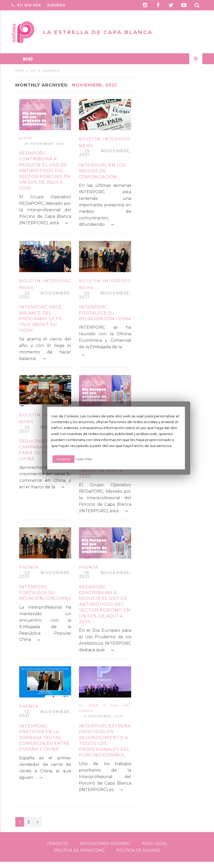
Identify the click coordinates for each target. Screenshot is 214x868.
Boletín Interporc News (105, 142)
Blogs (26, 138)
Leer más (84, 459)
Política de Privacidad (79, 850)
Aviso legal (155, 844)
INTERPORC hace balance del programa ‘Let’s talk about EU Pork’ (41, 319)
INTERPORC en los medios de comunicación (102, 171)
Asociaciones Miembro (105, 844)
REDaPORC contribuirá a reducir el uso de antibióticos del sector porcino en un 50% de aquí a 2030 (105, 604)
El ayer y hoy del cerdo (105, 708)
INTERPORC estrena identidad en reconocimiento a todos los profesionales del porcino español (105, 741)
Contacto (57, 844)
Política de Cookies (138, 850)
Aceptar (63, 459)
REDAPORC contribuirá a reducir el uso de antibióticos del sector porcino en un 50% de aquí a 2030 (45, 171)
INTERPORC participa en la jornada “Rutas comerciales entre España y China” (45, 738)
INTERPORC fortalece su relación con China (105, 313)
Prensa (29, 567)
